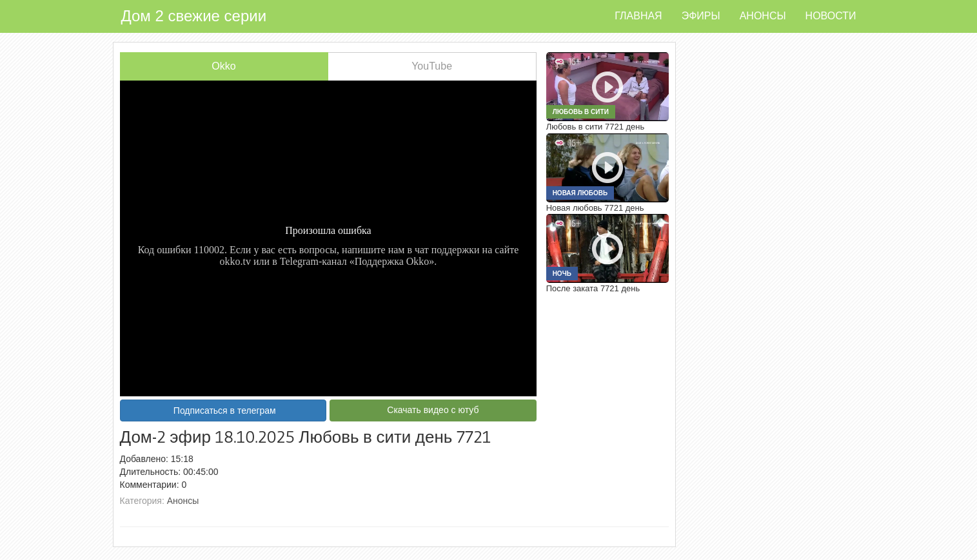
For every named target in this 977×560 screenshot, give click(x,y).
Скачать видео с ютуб (433, 410)
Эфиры (701, 16)
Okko (223, 66)
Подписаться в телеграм (225, 410)
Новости (831, 16)
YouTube (432, 66)
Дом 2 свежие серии (194, 16)
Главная (638, 16)
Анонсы (763, 16)
